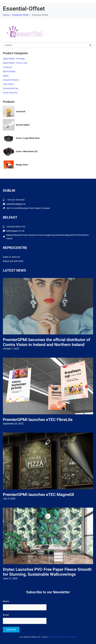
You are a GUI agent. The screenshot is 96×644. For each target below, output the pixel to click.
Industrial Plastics (11, 80)
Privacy (64, 637)
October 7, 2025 (11, 349)
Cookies (54, 637)
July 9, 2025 (9, 499)
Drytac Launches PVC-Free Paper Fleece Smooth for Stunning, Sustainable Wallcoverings (47, 572)
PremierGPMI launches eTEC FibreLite (38, 420)
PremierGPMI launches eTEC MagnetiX (39, 495)
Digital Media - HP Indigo (14, 59)
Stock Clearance (10, 93)
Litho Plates (8, 84)
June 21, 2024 (10, 578)
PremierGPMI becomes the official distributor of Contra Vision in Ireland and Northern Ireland (47, 342)
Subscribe (11, 630)
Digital (6, 76)
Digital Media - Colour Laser (15, 63)
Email (6, 615)
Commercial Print (11, 88)
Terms (73, 637)
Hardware (7, 67)
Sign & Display (9, 71)
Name (6, 601)
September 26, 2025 (13, 424)
